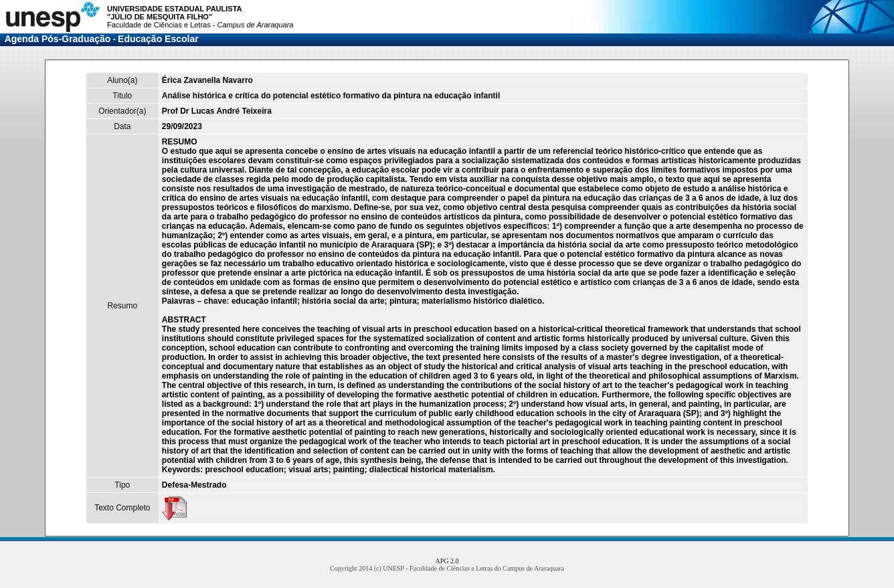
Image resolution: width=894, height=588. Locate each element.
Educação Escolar (158, 39)
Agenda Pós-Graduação (58, 39)
